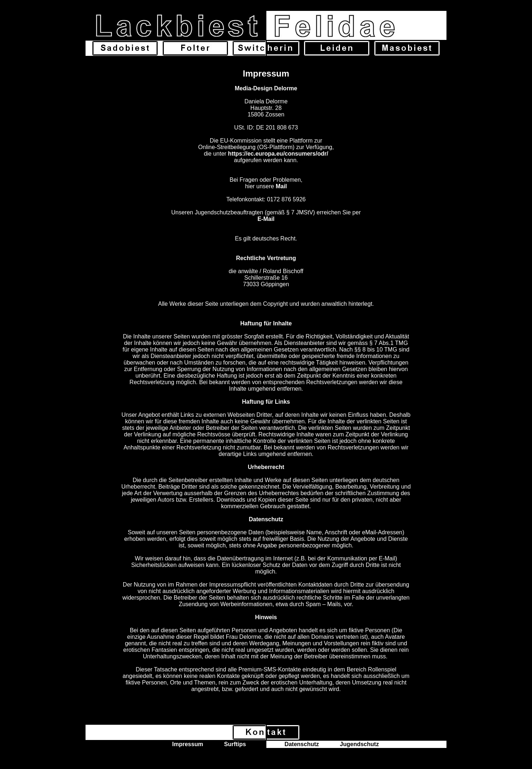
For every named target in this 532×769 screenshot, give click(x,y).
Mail (281, 186)
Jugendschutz (359, 744)
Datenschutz (302, 744)
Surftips (235, 744)
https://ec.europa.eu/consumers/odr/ (278, 154)
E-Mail (266, 219)
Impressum (188, 744)
